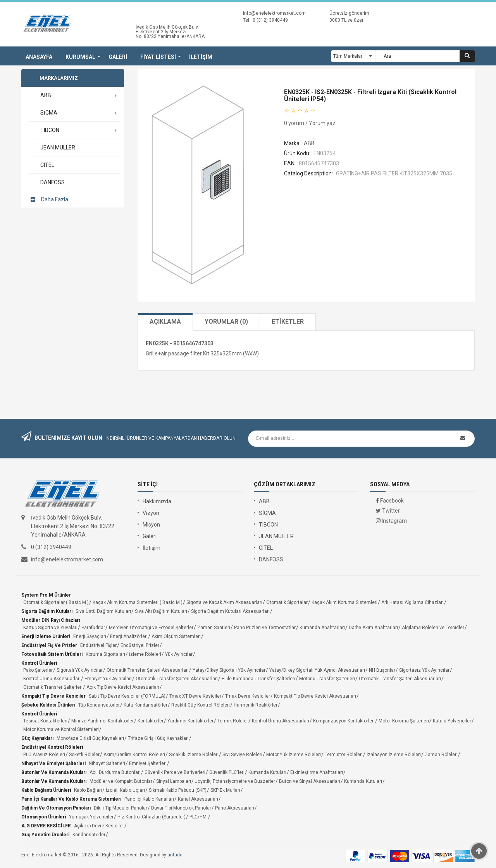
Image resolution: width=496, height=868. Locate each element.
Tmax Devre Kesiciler (248, 696)
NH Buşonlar (382, 670)
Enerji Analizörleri (129, 636)
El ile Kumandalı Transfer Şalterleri (258, 679)
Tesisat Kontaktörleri (45, 721)
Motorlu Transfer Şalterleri (327, 679)
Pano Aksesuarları (235, 808)
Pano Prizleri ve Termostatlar (265, 628)
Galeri (150, 536)
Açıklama (165, 322)
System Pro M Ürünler (46, 595)
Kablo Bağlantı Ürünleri (46, 790)
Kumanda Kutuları (267, 772)
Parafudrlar (93, 628)
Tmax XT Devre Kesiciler (195, 696)
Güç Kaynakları (37, 738)
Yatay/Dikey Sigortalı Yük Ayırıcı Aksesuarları (317, 670)
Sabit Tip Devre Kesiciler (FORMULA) (127, 696)
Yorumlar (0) (226, 322)
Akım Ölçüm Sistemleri (176, 636)
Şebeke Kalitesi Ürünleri (48, 705)
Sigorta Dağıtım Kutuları (47, 611)
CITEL (266, 548)
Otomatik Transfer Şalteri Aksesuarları (148, 670)
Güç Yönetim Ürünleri (45, 835)
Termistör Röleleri (344, 755)
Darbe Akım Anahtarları (373, 628)
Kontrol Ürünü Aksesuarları (52, 679)
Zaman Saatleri (214, 628)
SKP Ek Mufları (225, 790)
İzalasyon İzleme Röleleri (394, 755)
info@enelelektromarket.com (274, 13)
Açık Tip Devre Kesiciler (99, 826)
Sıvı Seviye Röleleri (242, 755)
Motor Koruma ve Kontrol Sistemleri (61, 729)
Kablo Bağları (88, 790)
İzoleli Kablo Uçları (125, 790)
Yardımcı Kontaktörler (190, 721)
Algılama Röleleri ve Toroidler (433, 628)
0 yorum (294, 123)
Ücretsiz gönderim (349, 13)
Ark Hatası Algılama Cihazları (412, 602)
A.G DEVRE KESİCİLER (46, 826)
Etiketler (288, 322)
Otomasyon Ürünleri (44, 817)
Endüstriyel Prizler (140, 645)
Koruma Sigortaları (105, 654)
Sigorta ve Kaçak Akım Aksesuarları (224, 602)
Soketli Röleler (84, 755)
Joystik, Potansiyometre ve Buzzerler (235, 781)
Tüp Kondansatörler (99, 705)
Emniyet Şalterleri (148, 763)
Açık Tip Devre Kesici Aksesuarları (123, 687)
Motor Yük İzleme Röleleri (294, 755)
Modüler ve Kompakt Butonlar (121, 781)
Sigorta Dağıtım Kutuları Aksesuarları (230, 611)
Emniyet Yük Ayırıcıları (108, 679)
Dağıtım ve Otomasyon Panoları (56, 808)
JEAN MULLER (276, 536)
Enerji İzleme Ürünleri (46, 636)
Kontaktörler (151, 721)
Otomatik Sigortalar (287, 602)
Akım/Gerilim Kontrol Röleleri (134, 755)
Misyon (151, 525)
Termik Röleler (233, 721)
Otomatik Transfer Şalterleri (53, 687)
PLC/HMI (199, 817)
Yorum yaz (322, 123)
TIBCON (268, 525)
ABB (309, 143)
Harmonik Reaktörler (256, 705)
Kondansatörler (89, 835)
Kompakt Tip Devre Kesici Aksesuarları (315, 696)
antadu (175, 855)
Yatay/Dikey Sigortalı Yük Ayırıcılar (229, 670)
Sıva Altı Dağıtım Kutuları (161, 611)
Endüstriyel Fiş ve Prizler (49, 645)
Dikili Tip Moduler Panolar (121, 808)
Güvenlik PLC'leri (227, 772)
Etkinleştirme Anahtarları (317, 772)
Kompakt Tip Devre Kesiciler (53, 696)
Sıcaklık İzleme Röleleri (194, 755)
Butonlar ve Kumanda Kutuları (54, 772)
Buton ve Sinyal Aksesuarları (310, 781)
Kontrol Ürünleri (39, 663)
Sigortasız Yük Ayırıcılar (424, 670)
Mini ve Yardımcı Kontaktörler (102, 721)
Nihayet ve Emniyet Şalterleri (53, 763)
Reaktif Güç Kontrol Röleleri (201, 705)
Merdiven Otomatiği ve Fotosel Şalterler (151, 628)
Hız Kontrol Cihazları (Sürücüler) (152, 817)
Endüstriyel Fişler (98, 645)
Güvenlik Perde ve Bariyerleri (175, 772)
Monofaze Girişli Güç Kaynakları (90, 738)
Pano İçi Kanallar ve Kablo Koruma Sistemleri (71, 799)
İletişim (152, 548)
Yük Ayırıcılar (179, 654)
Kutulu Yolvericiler (452, 721)
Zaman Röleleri (441, 755)
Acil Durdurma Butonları (115, 772)
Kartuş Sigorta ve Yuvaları (50, 628)
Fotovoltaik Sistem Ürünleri (52, 654)
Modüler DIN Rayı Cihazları (51, 620)
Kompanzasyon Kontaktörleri (344, 721)
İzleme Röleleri (145, 654)
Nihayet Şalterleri (107, 763)
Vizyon (151, 513)
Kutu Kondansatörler (146, 705)
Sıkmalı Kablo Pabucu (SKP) (178, 790)
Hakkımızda (157, 501)
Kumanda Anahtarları (322, 628)
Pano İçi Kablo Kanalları (149, 799)
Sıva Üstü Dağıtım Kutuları (103, 611)
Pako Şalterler (38, 670)
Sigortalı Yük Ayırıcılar (80, 670)
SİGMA (267, 513)
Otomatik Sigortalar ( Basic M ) (56, 602)
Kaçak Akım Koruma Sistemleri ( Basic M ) (138, 602)
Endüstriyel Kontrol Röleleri (52, 747)
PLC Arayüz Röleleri (44, 755)
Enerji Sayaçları (90, 636)
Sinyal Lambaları (174, 781)
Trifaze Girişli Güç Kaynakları (158, 738)
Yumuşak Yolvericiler (91, 817)
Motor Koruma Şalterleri (404, 721)
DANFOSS (271, 559)
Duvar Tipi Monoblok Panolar (181, 808)
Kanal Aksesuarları (198, 799)
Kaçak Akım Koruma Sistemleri (344, 602)
